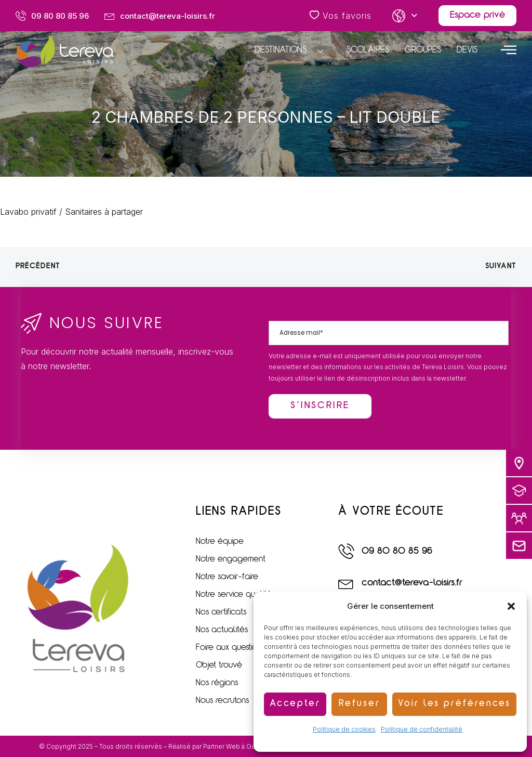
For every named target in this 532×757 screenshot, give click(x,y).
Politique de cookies (344, 729)
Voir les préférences (454, 704)
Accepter (295, 704)
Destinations (293, 51)
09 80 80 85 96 (397, 552)
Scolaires (368, 51)
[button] (511, 606)
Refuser (360, 704)
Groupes (423, 51)
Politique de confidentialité (422, 729)
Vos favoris (340, 16)
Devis (467, 51)
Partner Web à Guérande (240, 746)
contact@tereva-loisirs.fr (412, 583)
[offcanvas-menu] (509, 49)
